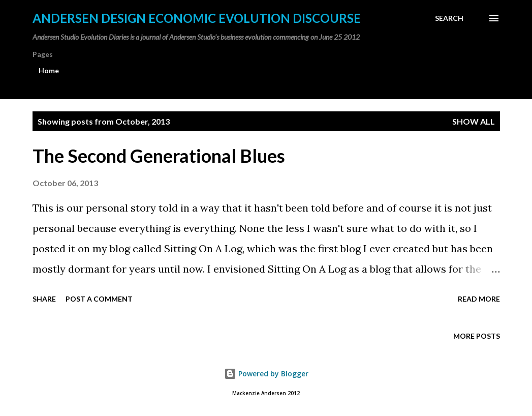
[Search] (449, 18)
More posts (477, 336)
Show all (474, 121)
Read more (479, 299)
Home (49, 70)
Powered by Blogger (266, 374)
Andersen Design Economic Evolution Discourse (197, 18)
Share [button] (44, 299)
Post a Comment (99, 299)
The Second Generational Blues (159, 156)
